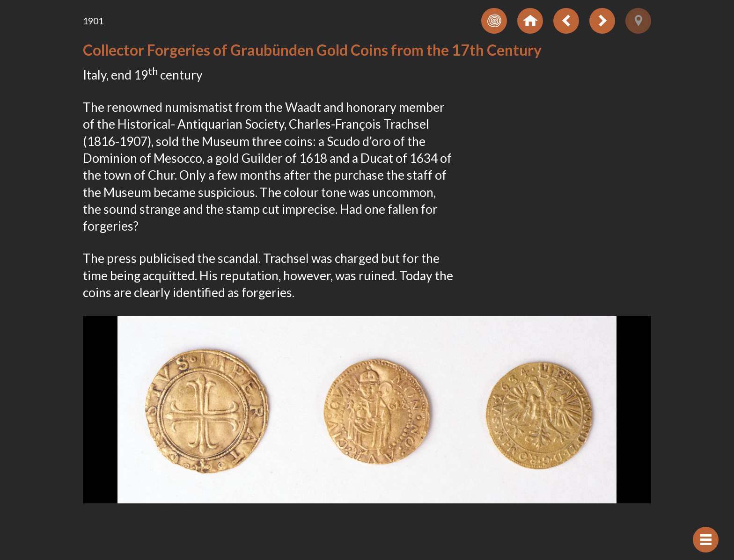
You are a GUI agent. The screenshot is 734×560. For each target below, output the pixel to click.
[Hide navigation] (706, 540)
